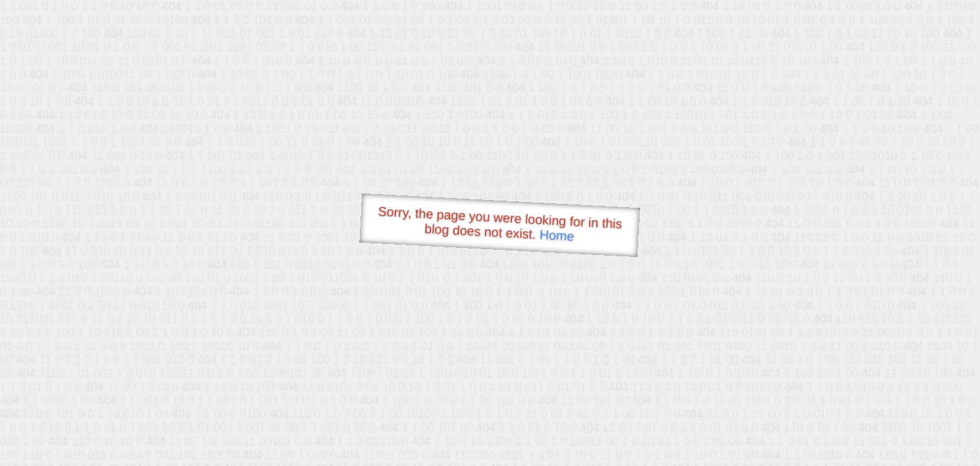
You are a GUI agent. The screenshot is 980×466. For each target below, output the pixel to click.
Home (557, 235)
